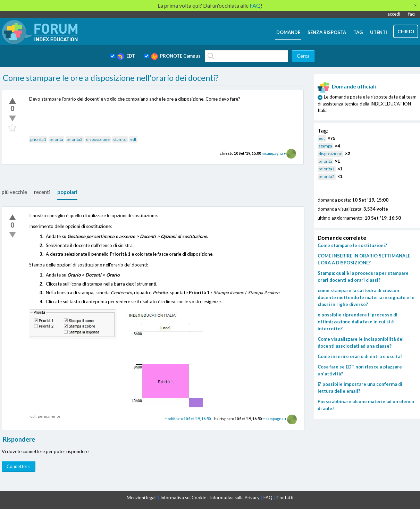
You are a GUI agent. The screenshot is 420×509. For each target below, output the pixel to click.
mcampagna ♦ (274, 153)
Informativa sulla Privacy (235, 498)
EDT (126, 57)
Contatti (285, 498)
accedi (394, 14)
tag (358, 32)
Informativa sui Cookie (183, 498)
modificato (188, 419)
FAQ (268, 498)
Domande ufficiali (347, 86)
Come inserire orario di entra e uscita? (360, 356)
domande (288, 32)
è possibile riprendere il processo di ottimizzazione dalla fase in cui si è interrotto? (358, 322)
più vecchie (14, 192)
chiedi (406, 31)
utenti (379, 32)
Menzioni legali (142, 498)
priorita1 (38, 139)
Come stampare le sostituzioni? (352, 245)
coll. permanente (45, 416)
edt (133, 139)
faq (411, 14)
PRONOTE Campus (176, 57)
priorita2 (75, 139)
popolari (67, 192)
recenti (42, 192)
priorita (56, 139)
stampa (120, 139)
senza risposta (327, 32)
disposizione (98, 139)
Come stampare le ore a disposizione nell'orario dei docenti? (111, 78)
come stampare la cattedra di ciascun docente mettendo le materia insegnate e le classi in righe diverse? (366, 297)
